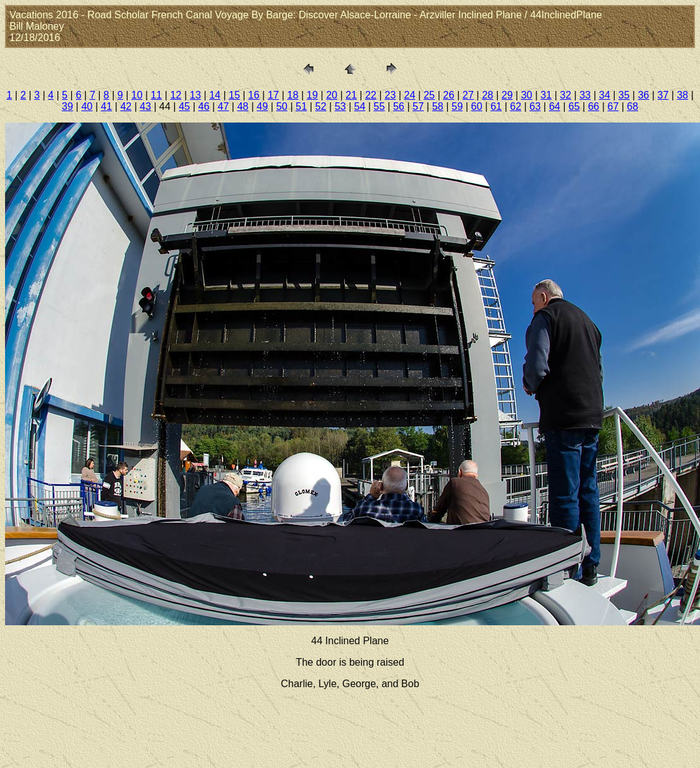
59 (457, 106)
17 (274, 95)
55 (379, 106)
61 (496, 106)
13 (195, 95)
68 (632, 106)
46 (204, 106)
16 (254, 95)
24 (410, 95)
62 (516, 106)
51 (301, 106)
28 (488, 95)
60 (477, 106)
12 (176, 95)
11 (157, 95)
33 (585, 95)
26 (449, 95)
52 (321, 106)
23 (390, 95)
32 (565, 95)
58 (438, 106)
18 (293, 95)
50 (282, 106)
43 (145, 106)
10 (137, 95)
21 (351, 95)
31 (546, 95)
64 (555, 106)
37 (663, 95)
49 (262, 106)
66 (594, 106)
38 (682, 95)
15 (234, 95)
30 (527, 95)
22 (371, 95)
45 (184, 106)
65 (574, 106)
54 (360, 106)
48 (243, 106)
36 (644, 95)
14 (215, 95)
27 (468, 95)
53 (341, 106)
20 (332, 95)
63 (535, 106)
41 (107, 106)
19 (312, 95)
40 (87, 106)
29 (507, 95)
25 (429, 95)
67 (613, 106)
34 (605, 95)
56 (399, 106)
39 (68, 106)
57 (418, 106)
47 (224, 106)
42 (126, 106)
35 (624, 95)
